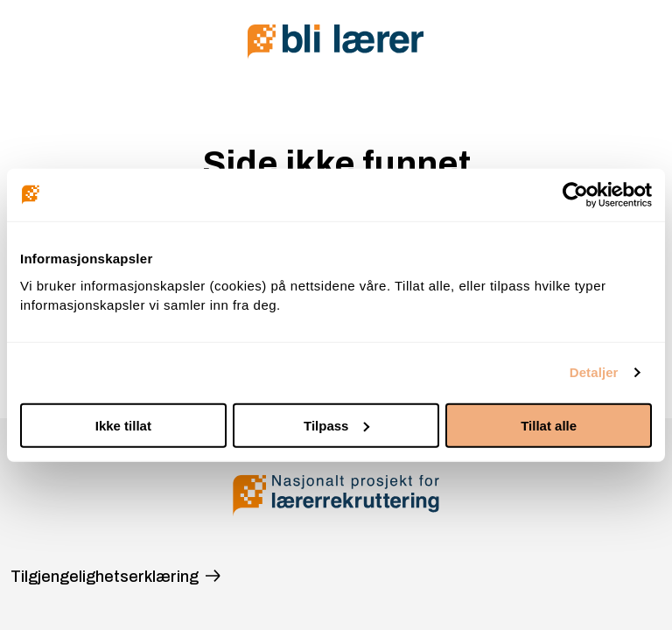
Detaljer (594, 372)
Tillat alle (549, 425)
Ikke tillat (123, 425)
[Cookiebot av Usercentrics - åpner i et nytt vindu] (575, 195)
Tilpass (336, 425)
